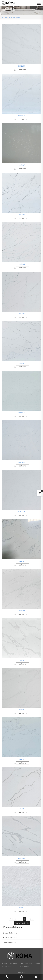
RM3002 (22, 116)
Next (31, 919)
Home (4, 17)
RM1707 (22, 660)
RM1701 (21, 759)
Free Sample (22, 70)
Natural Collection (10, 938)
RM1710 (21, 561)
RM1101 (22, 809)
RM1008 (21, 858)
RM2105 (22, 264)
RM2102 (22, 363)
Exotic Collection (10, 942)
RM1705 (22, 710)
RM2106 (22, 215)
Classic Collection (10, 933)
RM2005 (21, 413)
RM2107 (22, 165)
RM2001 (22, 512)
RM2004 (21, 462)
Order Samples (14, 17)
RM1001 (21, 908)
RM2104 (22, 314)
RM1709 (22, 611)
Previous (13, 919)
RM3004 (22, 66)
